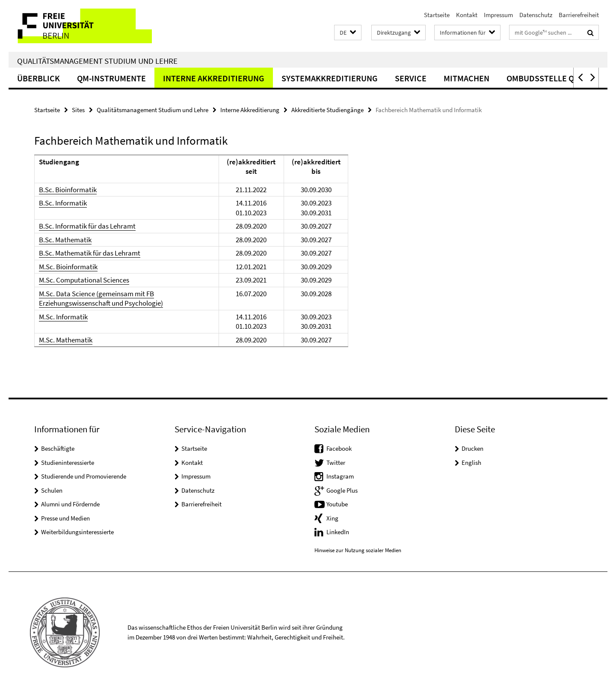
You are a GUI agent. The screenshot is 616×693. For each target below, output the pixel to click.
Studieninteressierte (68, 462)
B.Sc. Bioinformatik (68, 190)
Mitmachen (466, 78)
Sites (78, 110)
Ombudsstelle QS (543, 78)
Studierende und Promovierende (84, 476)
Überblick (38, 78)
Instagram (340, 476)
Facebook (339, 448)
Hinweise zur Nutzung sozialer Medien (358, 550)
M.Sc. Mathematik (66, 340)
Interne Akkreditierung (214, 78)
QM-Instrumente (111, 78)
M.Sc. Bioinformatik (68, 267)
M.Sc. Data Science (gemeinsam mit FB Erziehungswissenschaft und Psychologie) (101, 299)
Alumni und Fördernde (70, 504)
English (471, 462)
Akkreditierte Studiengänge (327, 110)
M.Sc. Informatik (63, 317)
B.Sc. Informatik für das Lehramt (87, 226)
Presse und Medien (65, 518)
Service (411, 78)
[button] (348, 33)
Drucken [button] (472, 448)
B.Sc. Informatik (63, 203)
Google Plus (342, 490)
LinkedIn (338, 532)
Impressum (498, 15)
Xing (332, 518)
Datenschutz (536, 15)
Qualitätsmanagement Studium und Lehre (97, 61)
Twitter (336, 462)
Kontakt (467, 15)
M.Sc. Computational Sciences (84, 280)
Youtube (337, 504)
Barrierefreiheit (579, 15)
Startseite (437, 15)
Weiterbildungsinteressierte (77, 532)
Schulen (52, 490)
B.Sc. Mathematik (65, 240)
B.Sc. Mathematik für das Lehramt (90, 253)
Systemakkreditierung (330, 78)
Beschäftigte (58, 448)
